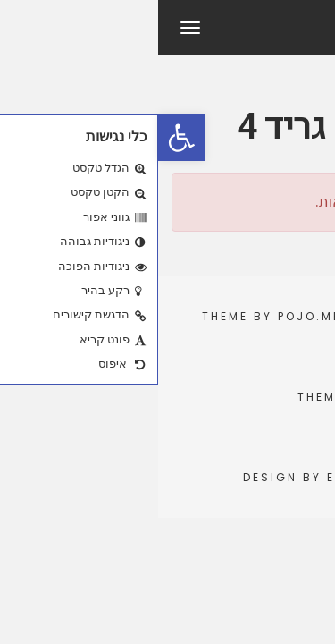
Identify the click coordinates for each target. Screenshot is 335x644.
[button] (23, 138)
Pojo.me (151, 316)
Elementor (210, 477)
